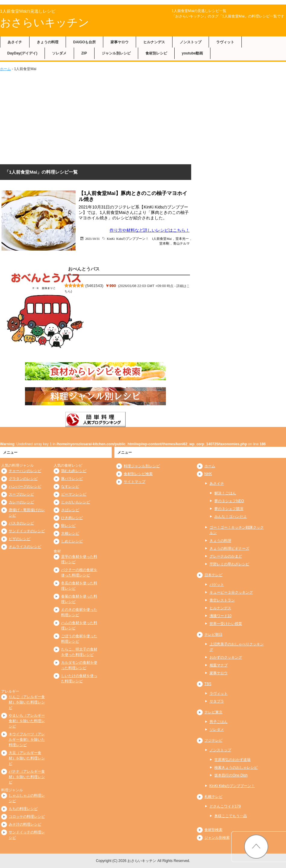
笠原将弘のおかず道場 (232, 760)
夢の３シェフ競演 (229, 509)
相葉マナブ (219, 665)
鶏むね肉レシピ (74, 471)
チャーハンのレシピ (25, 471)
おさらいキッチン (45, 22)
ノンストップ (191, 42)
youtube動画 (193, 53)
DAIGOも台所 (84, 42)
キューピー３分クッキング (231, 592)
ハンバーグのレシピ (25, 487)
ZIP (84, 53)
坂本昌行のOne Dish (231, 775)
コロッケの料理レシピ (27, 817)
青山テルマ (181, 243)
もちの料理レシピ (23, 809)
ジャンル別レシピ (116, 53)
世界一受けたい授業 (226, 624)
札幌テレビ (213, 797)
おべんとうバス (84, 269)
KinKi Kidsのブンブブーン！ (128, 238)
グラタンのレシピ (23, 479)
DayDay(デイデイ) (22, 53)
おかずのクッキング (226, 657)
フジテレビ (213, 740)
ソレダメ (59, 53)
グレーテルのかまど (226, 556)
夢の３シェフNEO (229, 501)
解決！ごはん (225, 493)
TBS (208, 684)
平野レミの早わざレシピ (229, 564)
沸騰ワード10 (221, 616)
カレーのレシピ (21, 502)
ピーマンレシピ (74, 494)
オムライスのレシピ (25, 547)
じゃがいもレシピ (76, 502)
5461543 (94, 286)
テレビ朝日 (213, 635)
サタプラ (217, 701)
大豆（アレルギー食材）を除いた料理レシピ (27, 758)
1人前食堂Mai (162, 238)
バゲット (217, 585)
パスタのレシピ (21, 523)
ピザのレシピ (20, 539)
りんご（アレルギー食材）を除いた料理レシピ (27, 702)
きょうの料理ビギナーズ (229, 548)
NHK (208, 474)
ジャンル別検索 (217, 838)
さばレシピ (70, 510)
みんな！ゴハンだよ (231, 517)
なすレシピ (70, 487)
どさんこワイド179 (225, 806)
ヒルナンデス (154, 42)
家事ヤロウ (120, 42)
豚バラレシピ (72, 479)
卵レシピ (68, 526)
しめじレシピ (72, 541)
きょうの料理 (48, 42)
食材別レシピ (156, 53)
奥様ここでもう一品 (231, 816)
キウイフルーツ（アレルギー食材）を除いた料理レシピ (27, 740)
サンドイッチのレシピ (27, 531)
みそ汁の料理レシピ (25, 824)
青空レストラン (222, 600)
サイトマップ (135, 482)
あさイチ (15, 42)
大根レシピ (70, 533)
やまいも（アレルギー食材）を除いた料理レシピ (27, 721)
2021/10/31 (92, 238)
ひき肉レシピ (72, 518)
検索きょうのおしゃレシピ (236, 768)
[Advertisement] (143, 117)
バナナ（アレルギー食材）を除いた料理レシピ (27, 777)
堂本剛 (164, 243)
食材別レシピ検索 (138, 474)
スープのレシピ (21, 494)
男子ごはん (219, 722)
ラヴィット (225, 42)
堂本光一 (182, 238)
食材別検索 (213, 830)
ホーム (5, 69)
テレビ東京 (213, 712)
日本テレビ (213, 575)
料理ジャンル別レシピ (142, 466)
